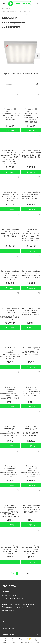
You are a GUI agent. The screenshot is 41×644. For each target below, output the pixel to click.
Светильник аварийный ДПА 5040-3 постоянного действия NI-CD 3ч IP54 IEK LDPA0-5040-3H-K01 (10, 275)
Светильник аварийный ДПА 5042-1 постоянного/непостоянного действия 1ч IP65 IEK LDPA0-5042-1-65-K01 (10, 314)
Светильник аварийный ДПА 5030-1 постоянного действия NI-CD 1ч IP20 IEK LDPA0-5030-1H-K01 (31, 154)
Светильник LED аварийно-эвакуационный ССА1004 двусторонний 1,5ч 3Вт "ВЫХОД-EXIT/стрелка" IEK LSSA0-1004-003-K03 (31, 115)
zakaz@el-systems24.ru (12, 598)
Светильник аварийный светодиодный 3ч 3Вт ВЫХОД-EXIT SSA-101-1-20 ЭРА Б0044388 (31, 351)
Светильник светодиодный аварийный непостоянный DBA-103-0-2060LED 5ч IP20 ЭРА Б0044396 (10, 432)
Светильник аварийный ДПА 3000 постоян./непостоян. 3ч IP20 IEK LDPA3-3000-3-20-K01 (31, 274)
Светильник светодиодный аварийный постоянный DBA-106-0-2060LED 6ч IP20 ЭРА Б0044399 (31, 431)
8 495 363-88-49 (9, 596)
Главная (5, 9)
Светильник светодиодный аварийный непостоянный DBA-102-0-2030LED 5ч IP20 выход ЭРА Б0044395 (10, 392)
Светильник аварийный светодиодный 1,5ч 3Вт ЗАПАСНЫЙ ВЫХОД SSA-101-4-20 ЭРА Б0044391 (10, 549)
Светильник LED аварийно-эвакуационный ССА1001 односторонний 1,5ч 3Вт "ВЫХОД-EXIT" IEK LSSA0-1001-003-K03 (10, 114)
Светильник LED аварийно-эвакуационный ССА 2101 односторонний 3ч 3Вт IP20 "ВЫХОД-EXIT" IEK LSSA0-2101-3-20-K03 (31, 236)
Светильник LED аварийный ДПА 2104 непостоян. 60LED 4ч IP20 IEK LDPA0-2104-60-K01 (10, 196)
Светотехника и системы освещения (16, 11)
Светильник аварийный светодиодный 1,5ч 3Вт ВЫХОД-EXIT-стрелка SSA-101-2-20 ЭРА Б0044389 (31, 549)
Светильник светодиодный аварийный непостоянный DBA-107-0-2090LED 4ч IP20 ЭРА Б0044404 (10, 471)
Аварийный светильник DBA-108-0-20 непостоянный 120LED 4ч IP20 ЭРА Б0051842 (31, 311)
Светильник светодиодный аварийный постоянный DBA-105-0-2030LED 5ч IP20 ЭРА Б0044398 (31, 391)
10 (28, 574)
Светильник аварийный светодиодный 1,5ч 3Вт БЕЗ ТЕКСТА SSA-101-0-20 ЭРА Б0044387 (31, 509)
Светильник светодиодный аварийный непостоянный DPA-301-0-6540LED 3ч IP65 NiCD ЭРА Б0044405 (31, 471)
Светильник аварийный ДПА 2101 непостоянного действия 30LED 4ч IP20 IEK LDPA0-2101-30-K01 (31, 195)
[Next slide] (38, 56)
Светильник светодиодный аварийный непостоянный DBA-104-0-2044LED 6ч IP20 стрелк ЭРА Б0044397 (10, 511)
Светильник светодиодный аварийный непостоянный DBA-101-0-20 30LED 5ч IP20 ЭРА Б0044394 (10, 353)
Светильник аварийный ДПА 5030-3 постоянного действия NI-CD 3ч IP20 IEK (10, 233)
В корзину (10, 130)
